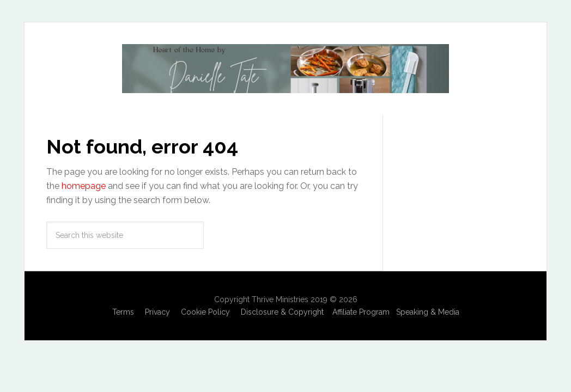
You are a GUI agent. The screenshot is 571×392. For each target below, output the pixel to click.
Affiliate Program (361, 312)
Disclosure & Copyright (282, 312)
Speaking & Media (428, 312)
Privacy (157, 312)
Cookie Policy (205, 312)
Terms (123, 312)
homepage (84, 186)
